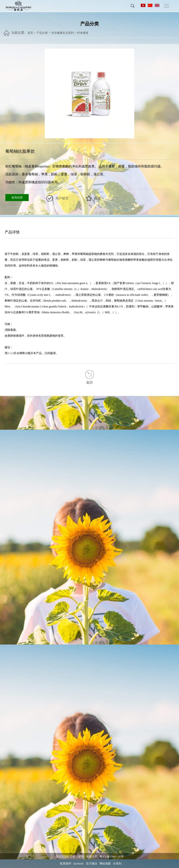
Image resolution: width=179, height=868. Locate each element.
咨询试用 (17, 198)
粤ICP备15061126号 (111, 857)
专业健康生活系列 (62, 31)
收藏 (97, 198)
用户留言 (62, 198)
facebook (79, 864)
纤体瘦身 (83, 31)
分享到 (117, 864)
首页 (30, 31)
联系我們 (65, 864)
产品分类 (42, 31)
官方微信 (92, 864)
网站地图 (105, 864)
